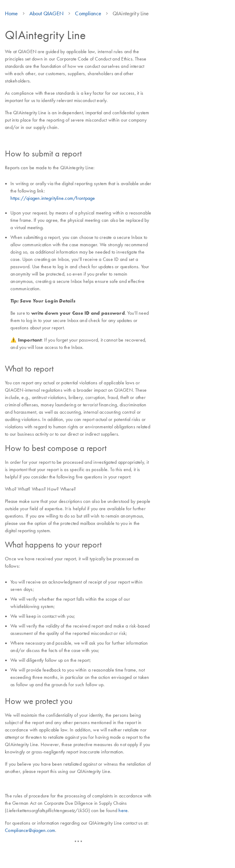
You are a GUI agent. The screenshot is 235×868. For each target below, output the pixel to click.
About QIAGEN (47, 13)
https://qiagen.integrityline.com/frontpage (53, 198)
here (123, 810)
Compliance (88, 13)
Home (11, 13)
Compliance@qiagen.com (30, 830)
